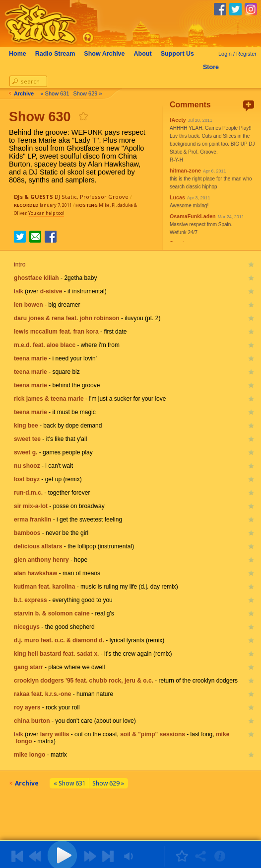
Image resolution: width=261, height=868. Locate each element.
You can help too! (46, 213)
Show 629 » (92, 93)
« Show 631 (60, 93)
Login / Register (237, 54)
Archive (109, 54)
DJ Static (66, 197)
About (148, 54)
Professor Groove (104, 197)
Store (216, 67)
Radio (60, 54)
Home (23, 54)
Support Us (182, 54)
